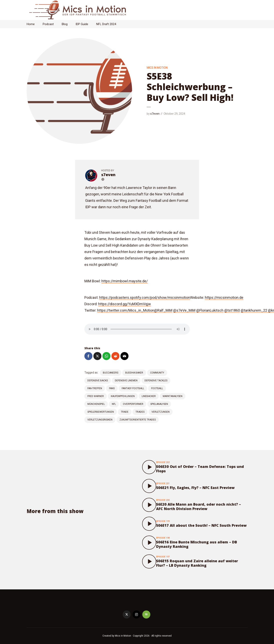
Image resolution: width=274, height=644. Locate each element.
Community (157, 373)
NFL (114, 404)
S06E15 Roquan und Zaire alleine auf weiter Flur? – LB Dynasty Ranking (197, 563)
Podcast (48, 24)
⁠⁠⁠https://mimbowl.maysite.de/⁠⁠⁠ (125, 281)
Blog (65, 24)
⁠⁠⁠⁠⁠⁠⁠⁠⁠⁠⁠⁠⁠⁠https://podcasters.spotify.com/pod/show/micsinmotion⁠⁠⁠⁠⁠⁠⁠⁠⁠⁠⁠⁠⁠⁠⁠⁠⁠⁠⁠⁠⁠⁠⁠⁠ (145, 298)
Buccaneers (111, 373)
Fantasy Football (133, 388)
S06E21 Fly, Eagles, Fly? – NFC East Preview (195, 488)
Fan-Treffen (95, 388)
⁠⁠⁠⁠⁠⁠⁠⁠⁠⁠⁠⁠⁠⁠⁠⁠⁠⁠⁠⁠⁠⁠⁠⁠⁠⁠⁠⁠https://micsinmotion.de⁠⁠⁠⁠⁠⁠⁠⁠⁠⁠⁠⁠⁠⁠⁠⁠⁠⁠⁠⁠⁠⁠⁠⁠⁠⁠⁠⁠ (224, 298)
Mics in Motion (157, 68)
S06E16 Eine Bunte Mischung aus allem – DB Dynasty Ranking (197, 544)
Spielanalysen (159, 404)
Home (31, 24)
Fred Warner (96, 396)
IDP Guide (82, 24)
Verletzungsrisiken (100, 420)
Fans (112, 388)
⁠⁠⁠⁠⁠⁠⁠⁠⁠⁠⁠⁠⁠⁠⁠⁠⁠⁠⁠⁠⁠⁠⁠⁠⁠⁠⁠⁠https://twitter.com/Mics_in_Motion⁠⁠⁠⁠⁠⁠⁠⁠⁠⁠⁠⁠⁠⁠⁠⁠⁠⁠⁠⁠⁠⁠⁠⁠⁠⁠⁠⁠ (126, 310)
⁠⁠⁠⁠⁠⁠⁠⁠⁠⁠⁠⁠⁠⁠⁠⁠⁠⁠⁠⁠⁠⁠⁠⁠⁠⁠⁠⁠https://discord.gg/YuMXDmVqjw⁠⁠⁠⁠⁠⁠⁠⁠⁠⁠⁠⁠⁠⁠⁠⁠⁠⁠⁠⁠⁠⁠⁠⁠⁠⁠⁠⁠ (125, 304)
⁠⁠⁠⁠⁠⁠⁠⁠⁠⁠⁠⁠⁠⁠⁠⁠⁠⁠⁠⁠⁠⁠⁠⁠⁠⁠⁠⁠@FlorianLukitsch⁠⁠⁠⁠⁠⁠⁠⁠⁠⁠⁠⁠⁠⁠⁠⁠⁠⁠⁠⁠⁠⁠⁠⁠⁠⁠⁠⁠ (210, 310)
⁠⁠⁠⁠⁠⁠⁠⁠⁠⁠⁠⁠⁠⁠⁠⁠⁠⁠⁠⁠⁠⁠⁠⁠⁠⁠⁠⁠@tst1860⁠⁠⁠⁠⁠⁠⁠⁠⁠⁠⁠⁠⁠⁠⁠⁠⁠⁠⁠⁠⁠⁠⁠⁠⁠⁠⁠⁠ (232, 310)
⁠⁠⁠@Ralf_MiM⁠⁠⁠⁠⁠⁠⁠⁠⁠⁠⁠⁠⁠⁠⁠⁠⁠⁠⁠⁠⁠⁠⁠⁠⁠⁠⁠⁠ (163, 310)
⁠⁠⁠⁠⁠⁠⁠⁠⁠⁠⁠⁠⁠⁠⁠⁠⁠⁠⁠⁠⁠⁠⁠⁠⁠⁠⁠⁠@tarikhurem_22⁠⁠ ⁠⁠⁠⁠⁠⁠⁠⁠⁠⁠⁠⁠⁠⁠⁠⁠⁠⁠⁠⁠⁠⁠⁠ (254, 310)
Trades (140, 412)
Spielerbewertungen (101, 412)
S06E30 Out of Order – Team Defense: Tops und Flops (200, 469)
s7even (155, 114)
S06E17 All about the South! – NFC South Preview (201, 525)
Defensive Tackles (156, 381)
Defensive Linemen (126, 381)
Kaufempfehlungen (123, 396)
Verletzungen (161, 412)
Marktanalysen (173, 396)
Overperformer (133, 404)
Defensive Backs (98, 381)
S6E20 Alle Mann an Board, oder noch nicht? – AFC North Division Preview (199, 506)
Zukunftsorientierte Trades (138, 420)
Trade (125, 412)
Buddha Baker (134, 373)
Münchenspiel (96, 404)
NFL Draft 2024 (106, 24)
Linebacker (149, 396)
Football (157, 388)
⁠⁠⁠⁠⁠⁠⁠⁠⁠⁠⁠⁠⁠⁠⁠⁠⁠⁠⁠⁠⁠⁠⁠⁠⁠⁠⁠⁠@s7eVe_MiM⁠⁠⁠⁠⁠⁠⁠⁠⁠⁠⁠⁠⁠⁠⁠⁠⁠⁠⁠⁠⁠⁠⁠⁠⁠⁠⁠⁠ (184, 310)
